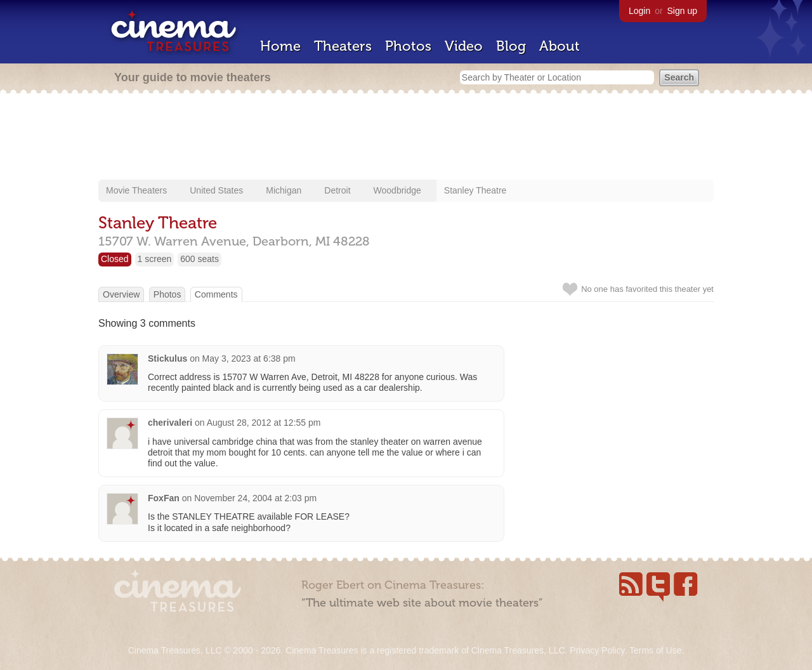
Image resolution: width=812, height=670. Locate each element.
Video (464, 46)
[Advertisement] (406, 138)
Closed (115, 259)
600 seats (200, 259)
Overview (121, 294)
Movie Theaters (136, 190)
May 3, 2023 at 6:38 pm (249, 358)
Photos (408, 46)
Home (280, 46)
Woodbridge (397, 190)
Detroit (337, 190)
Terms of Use (655, 650)
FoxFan (164, 498)
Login (639, 11)
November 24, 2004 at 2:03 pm (255, 498)
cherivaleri (170, 423)
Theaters (343, 46)
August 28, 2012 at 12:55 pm (264, 423)
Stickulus (167, 358)
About (560, 46)
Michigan (284, 190)
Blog (511, 46)
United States (216, 190)
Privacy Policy (597, 650)
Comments (216, 294)
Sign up (682, 11)
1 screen (155, 259)
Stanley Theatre (475, 190)
